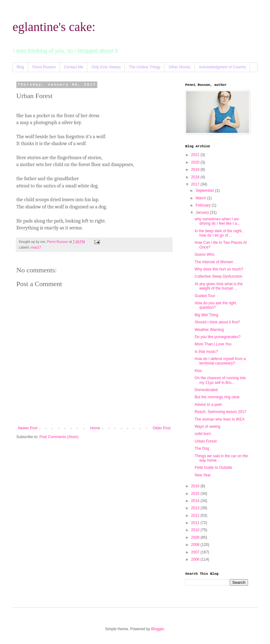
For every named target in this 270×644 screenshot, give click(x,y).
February (204, 205)
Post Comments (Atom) (59, 437)
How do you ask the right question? (215, 305)
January (203, 212)
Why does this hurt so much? (219, 269)
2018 (196, 177)
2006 (196, 559)
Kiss (198, 371)
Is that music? (206, 352)
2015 (196, 494)
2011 (196, 523)
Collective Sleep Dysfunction (219, 276)
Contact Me (74, 67)
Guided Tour (205, 296)
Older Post (162, 428)
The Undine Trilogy (145, 67)
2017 (196, 184)
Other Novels (180, 67)
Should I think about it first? (217, 322)
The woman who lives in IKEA (220, 419)
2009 (196, 537)
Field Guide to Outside (213, 468)
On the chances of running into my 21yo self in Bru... (220, 380)
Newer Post (28, 428)
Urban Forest (206, 441)
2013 (196, 508)
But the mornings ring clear (217, 397)
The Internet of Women (214, 262)
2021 (196, 155)
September (205, 191)
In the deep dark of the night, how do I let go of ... (219, 233)
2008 (196, 545)
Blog (20, 67)
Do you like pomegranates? (218, 337)
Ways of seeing (208, 427)
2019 (196, 170)
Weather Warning (209, 330)
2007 (196, 552)
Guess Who (205, 254)
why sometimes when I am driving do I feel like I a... (217, 221)
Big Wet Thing (206, 315)
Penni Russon (44, 67)
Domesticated (206, 390)
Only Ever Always (106, 67)
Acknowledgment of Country (222, 67)
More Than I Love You (213, 344)
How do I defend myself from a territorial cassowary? (220, 361)
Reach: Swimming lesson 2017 (221, 412)
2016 (196, 486)
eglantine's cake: (54, 27)
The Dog (202, 448)
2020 (196, 162)
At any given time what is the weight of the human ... (219, 286)
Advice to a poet (208, 405)
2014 (196, 501)
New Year (203, 475)
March (201, 198)
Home (95, 428)
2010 (196, 530)
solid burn (203, 434)
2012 (196, 516)
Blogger (157, 629)
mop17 (36, 247)
